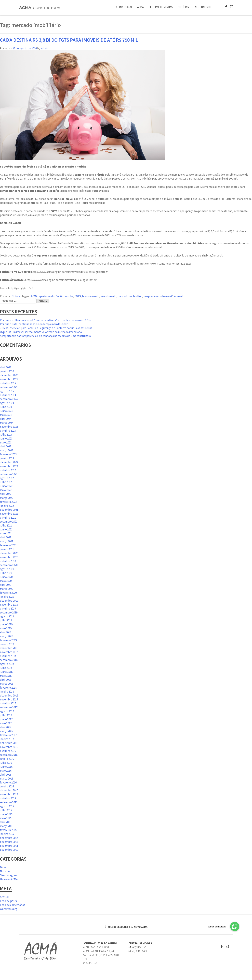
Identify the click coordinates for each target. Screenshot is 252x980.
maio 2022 (6, 490)
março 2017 (7, 731)
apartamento (47, 296)
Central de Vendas (161, 7)
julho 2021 (6, 526)
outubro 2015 (8, 798)
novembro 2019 (9, 605)
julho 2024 (6, 407)
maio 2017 (6, 723)
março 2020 (7, 589)
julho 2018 (6, 668)
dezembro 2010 (9, 850)
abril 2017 (6, 727)
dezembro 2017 (9, 696)
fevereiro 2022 (8, 502)
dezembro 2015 (9, 790)
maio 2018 (6, 676)
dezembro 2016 (9, 743)
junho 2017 (6, 719)
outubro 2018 (8, 656)
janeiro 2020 (7, 597)
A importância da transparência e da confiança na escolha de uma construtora (45, 336)
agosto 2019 (7, 616)
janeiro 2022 (7, 506)
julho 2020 (6, 573)
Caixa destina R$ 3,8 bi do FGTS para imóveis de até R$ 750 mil (69, 40)
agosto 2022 (7, 478)
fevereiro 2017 (8, 735)
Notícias (183, 7)
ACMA (140, 7)
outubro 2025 (8, 383)
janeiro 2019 (7, 644)
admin (44, 48)
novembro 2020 (9, 557)
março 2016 (7, 779)
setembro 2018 (9, 660)
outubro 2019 (8, 609)
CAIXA (59, 296)
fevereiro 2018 (8, 688)
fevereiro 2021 (8, 545)
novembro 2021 (9, 514)
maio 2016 (6, 771)
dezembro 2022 (9, 462)
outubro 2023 (8, 431)
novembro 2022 (9, 466)
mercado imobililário (130, 296)
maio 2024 (6, 415)
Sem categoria (9, 875)
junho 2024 (6, 411)
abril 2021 (6, 537)
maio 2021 (6, 533)
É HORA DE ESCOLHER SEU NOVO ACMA (126, 927)
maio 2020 (6, 581)
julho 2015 (6, 810)
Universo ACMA (9, 879)
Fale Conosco (202, 7)
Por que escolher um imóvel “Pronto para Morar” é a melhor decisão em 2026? (46, 320)
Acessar (4, 897)
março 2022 (7, 498)
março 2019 (7, 636)
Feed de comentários (13, 905)
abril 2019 (6, 632)
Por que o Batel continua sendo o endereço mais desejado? (35, 324)
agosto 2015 (7, 806)
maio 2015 (6, 818)
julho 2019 (6, 620)
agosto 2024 (7, 403)
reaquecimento (153, 296)
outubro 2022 (8, 470)
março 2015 (7, 826)
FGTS (78, 296)
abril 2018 (6, 680)
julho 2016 (6, 763)
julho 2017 (6, 715)
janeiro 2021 (7, 549)
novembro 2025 (9, 379)
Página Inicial (123, 7)
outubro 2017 (8, 703)
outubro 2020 (8, 561)
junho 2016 (6, 767)
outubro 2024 (8, 395)
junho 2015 (6, 814)
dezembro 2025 (9, 375)
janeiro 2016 (7, 786)
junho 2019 (6, 624)
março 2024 (7, 423)
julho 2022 (6, 482)
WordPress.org (9, 909)
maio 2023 (6, 442)
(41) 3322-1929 (137, 947)
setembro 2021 (9, 522)
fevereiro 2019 (8, 640)
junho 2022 (6, 486)
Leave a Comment (172, 296)
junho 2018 (6, 672)
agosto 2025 (7, 391)
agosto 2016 (7, 759)
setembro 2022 (9, 474)
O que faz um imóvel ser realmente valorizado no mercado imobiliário (41, 332)
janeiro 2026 (7, 371)
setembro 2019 (9, 612)
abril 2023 (6, 446)
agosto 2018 (7, 664)
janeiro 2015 (7, 834)
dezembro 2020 (9, 553)
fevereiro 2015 (8, 830)
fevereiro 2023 (8, 454)
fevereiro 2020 (8, 593)
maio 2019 (6, 628)
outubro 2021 (8, 518)
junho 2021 (6, 529)
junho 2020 (6, 577)
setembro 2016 (9, 755)
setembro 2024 (9, 399)
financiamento (91, 296)
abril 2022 (6, 494)
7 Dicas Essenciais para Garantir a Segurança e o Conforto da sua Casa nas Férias (46, 328)
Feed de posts (8, 901)
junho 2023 (6, 439)
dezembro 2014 (9, 838)
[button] (235, 926)
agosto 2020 (7, 569)
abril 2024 (6, 419)
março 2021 (7, 541)
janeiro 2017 (7, 739)
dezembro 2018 (9, 648)
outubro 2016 (8, 751)
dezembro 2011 (9, 846)
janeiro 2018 (7, 692)
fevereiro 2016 (8, 782)
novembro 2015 (9, 794)
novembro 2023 (9, 427)
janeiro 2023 (7, 458)
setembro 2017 (9, 707)
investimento (108, 296)
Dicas (3, 867)
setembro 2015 (9, 802)
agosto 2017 (7, 711)
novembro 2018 (9, 652)
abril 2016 (6, 775)
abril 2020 (6, 585)
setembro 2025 (9, 387)
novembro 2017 (9, 699)
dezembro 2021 (9, 510)
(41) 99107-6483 (138, 951)
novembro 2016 (9, 747)
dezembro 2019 (9, 601)
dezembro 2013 (9, 842)
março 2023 (7, 450)
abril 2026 (6, 367)
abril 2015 (6, 822)
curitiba (69, 296)
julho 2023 (6, 435)
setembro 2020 (9, 565)
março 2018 (7, 684)
